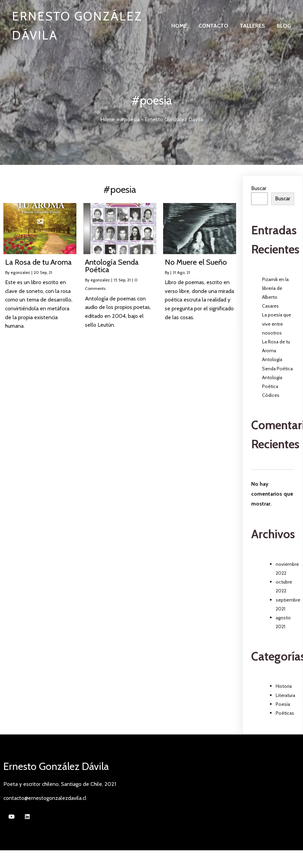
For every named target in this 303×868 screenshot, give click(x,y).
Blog (284, 26)
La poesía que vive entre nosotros (277, 324)
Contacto (213, 26)
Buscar (259, 188)
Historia (284, 686)
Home (179, 26)
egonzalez (20, 272)
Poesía (283, 704)
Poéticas (285, 713)
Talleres (252, 26)
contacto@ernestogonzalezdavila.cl (45, 798)
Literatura (285, 695)
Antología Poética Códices (272, 386)
